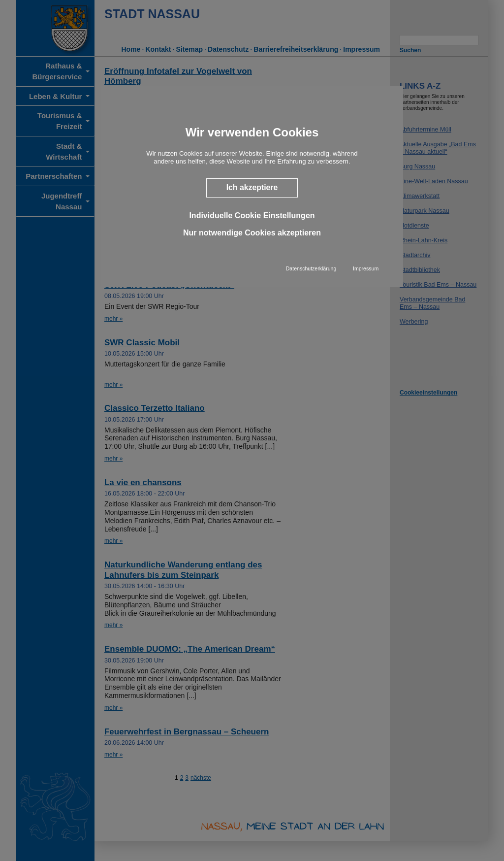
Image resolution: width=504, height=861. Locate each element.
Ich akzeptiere (252, 187)
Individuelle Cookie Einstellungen (252, 215)
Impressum (366, 268)
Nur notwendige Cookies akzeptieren (252, 233)
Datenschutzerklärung (311, 268)
